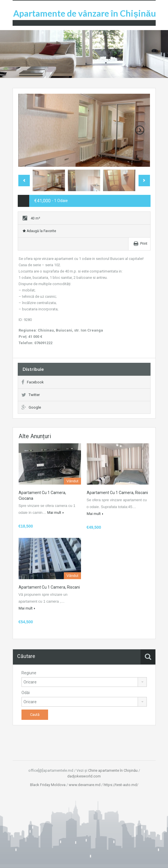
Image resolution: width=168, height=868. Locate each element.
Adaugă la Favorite (39, 231)
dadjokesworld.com (84, 776)
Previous (24, 181)
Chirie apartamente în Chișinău (113, 770)
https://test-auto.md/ (121, 785)
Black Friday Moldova (48, 785)
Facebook (33, 382)
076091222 (43, 343)
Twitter (31, 395)
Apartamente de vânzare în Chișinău (84, 13)
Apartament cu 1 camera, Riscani (117, 493)
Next (140, 130)
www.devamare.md (85, 785)
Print (144, 244)
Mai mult (56, 513)
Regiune (29, 673)
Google (31, 407)
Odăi (26, 693)
